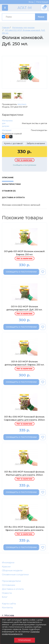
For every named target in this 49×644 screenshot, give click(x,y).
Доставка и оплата (13, 589)
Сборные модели (12, 570)
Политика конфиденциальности (21, 633)
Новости (7, 593)
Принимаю (24, 640)
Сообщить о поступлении (24, 165)
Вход (31, 2)
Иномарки (8, 562)
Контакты (7, 607)
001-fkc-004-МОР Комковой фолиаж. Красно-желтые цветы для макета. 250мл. (25, 529)
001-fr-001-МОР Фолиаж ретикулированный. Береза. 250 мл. (25, 363)
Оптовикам (9, 585)
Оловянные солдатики (15, 574)
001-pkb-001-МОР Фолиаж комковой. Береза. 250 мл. (25, 253)
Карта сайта (9, 604)
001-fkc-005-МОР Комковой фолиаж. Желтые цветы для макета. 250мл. (25, 473)
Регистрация (42, 2)
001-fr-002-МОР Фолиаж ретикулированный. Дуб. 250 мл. (24, 308)
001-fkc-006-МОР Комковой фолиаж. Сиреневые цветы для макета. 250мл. (24, 418)
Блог (5, 597)
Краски (6, 567)
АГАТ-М (25, 8)
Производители (11, 581)
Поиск (41, 17)
